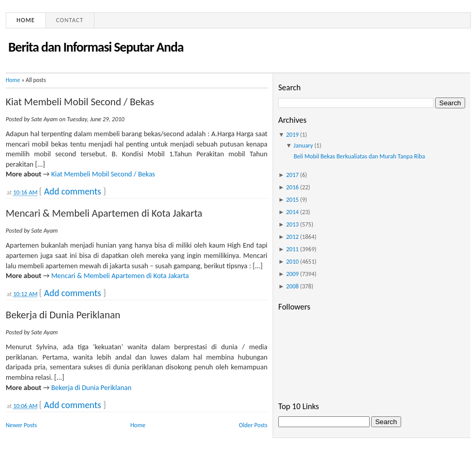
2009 (292, 274)
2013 (292, 224)
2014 (292, 212)
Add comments (72, 191)
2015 (292, 200)
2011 (292, 249)
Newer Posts (21, 425)
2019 (292, 135)
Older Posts (253, 425)
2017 (292, 175)
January (304, 145)
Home (26, 20)
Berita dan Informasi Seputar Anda (96, 47)
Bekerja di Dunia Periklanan (63, 315)
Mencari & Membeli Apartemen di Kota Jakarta (104, 213)
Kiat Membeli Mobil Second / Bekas (80, 102)
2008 (292, 286)
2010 (292, 262)
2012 (292, 237)
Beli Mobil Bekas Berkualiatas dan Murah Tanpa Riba (359, 156)
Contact (70, 20)
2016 (292, 187)
